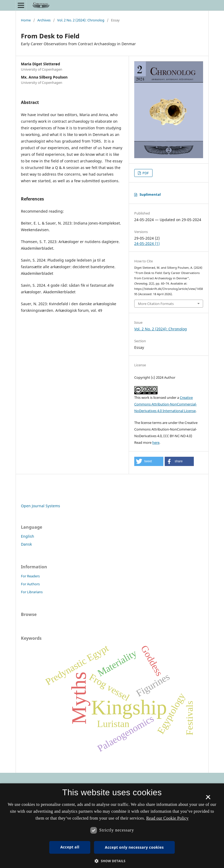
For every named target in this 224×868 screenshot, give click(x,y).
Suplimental (150, 194)
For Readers (30, 576)
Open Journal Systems (41, 506)
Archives (44, 20)
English (28, 536)
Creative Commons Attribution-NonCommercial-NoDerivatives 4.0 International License (165, 404)
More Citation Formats (156, 304)
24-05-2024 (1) (147, 243)
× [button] (208, 799)
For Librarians (32, 592)
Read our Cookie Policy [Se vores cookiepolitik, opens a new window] (167, 818)
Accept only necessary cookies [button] (134, 847)
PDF (145, 173)
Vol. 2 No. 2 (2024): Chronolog (81, 20)
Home (26, 20)
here (156, 442)
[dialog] (112, 826)
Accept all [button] (70, 847)
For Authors (30, 584)
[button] (149, 461)
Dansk (26, 544)
